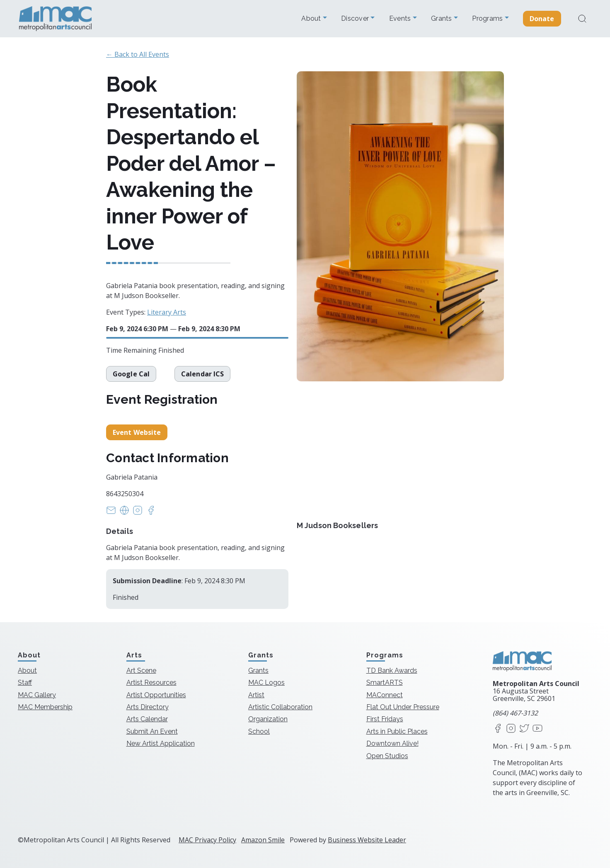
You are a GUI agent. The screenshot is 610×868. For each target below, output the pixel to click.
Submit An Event (152, 731)
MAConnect (385, 695)
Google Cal (131, 374)
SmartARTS (385, 683)
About (312, 19)
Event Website (137, 432)
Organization (268, 719)
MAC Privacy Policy (207, 840)
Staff (25, 683)
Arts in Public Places (397, 731)
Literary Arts (167, 312)
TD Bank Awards (392, 670)
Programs (488, 19)
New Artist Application (161, 743)
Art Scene (141, 670)
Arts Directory (148, 707)
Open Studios (387, 756)
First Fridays (385, 719)
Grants (442, 19)
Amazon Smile (263, 840)
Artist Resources (151, 683)
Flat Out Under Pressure (403, 707)
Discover (356, 19)
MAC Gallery (37, 695)
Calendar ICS (203, 374)
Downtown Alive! (392, 743)
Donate (542, 19)
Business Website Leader (367, 840)
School (259, 731)
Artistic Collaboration (280, 707)
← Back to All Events (138, 54)
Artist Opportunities (156, 695)
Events (401, 19)
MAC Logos (266, 683)
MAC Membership (45, 707)
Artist (256, 695)
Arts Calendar (147, 719)
